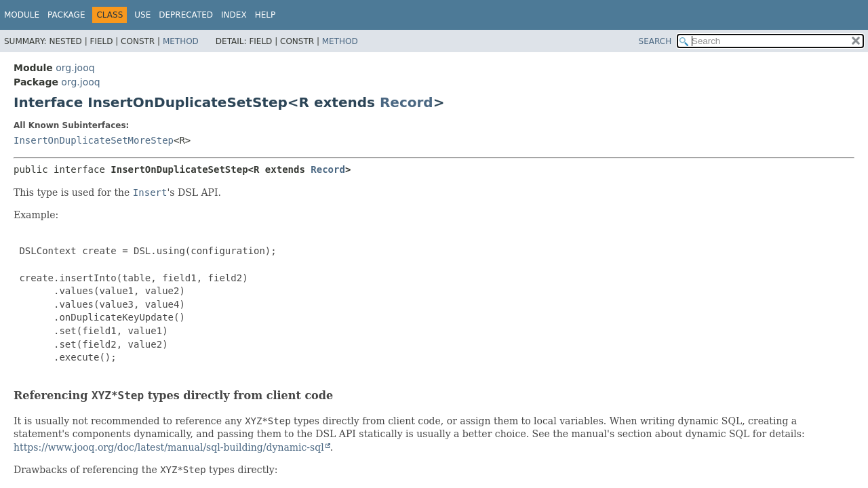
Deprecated (186, 15)
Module (22, 15)
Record (407, 102)
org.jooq (75, 68)
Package (66, 15)
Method (181, 41)
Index (234, 15)
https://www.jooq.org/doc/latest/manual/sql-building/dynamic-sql (169, 447)
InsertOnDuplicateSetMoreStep (94, 140)
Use (142, 15)
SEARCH (655, 41)
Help (265, 15)
